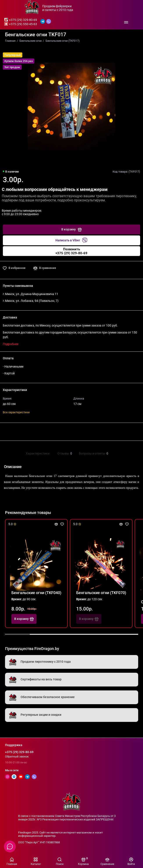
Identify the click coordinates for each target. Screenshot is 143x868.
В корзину (24, 619)
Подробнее (11, 344)
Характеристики (38, 454)
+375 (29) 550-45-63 (23, 24)
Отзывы (64, 454)
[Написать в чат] (10, 846)
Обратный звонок (17, 756)
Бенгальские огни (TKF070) (101, 593)
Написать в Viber (71, 240)
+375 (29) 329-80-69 (23, 20)
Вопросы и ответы (93, 454)
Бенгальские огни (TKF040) (36, 593)
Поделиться (16, 432)
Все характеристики (16, 412)
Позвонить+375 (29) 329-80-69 (71, 251)
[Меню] (126, 22)
